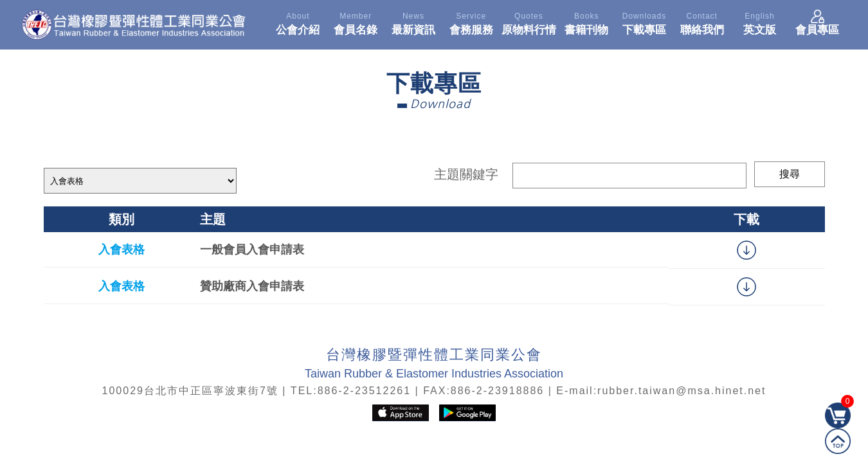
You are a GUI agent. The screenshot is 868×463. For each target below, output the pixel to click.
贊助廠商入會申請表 (252, 286)
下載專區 (644, 22)
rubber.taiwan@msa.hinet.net (682, 391)
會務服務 (471, 22)
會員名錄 (356, 22)
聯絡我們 (702, 22)
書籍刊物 (586, 22)
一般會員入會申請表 (252, 250)
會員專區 (817, 22)
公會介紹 (298, 22)
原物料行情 (529, 22)
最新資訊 (413, 22)
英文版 (760, 22)
